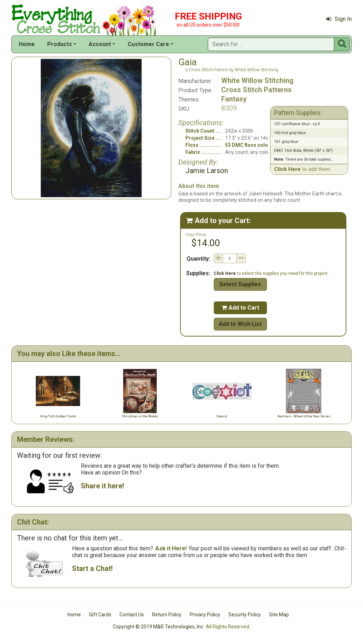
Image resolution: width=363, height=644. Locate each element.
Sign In (339, 19)
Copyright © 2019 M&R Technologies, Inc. (158, 627)
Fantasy (234, 99)
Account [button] (100, 44)
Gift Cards (100, 615)
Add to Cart (240, 308)
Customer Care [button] (148, 44)
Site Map (279, 615)
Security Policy (245, 615)
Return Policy (167, 615)
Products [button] (60, 44)
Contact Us (132, 615)
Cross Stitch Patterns (256, 90)
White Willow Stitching (257, 80)
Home (27, 44)
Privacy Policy (205, 615)
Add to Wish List (240, 324)
